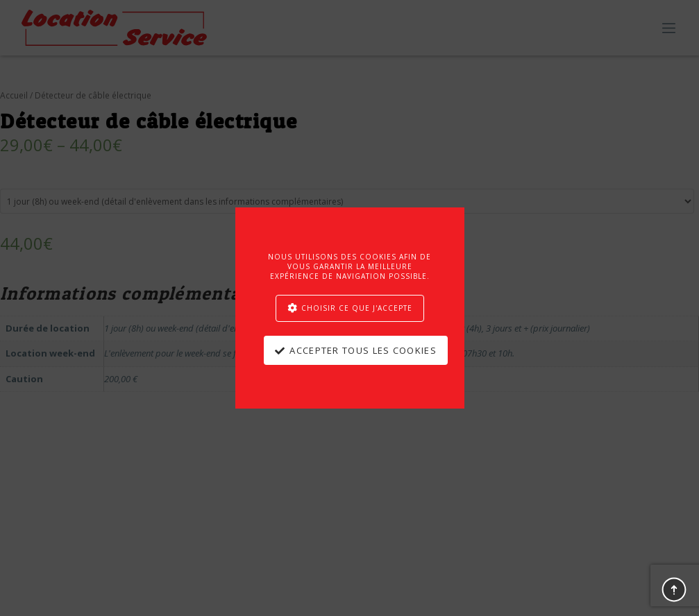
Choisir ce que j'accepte (357, 308)
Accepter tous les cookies (363, 350)
